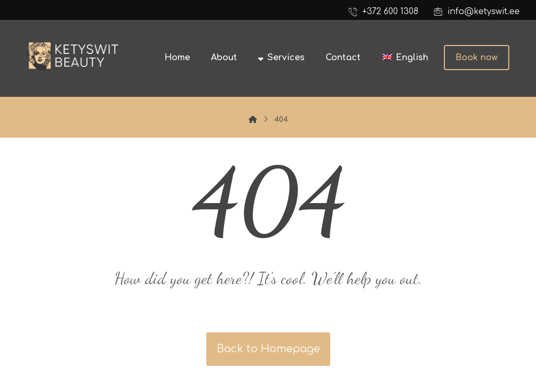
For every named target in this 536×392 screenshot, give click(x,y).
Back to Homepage (268, 349)
